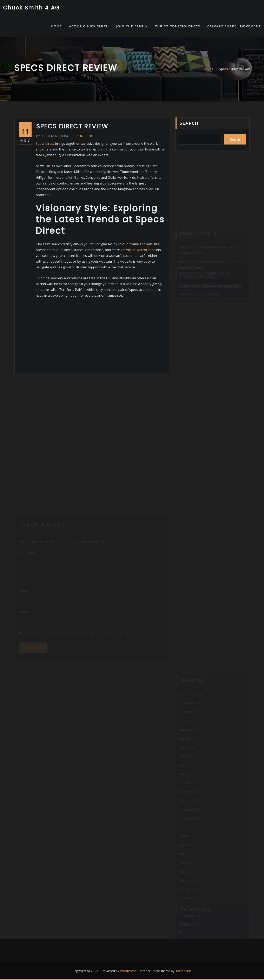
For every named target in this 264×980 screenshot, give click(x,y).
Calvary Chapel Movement (234, 26)
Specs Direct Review (234, 69)
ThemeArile (183, 971)
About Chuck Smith (89, 26)
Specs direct (45, 143)
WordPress (128, 971)
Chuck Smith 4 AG (31, 8)
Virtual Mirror (137, 250)
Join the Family (132, 26)
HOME (56, 26)
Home (209, 69)
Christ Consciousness (177, 26)
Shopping (85, 136)
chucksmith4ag (53, 136)
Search (189, 123)
